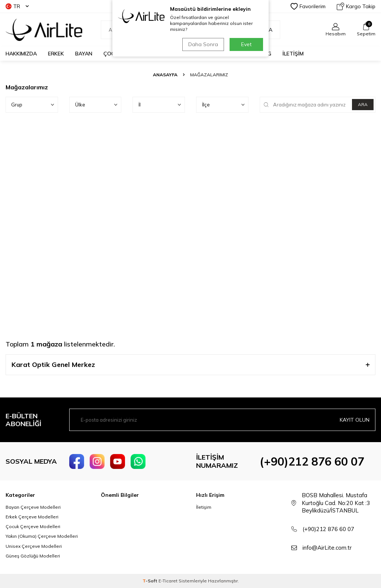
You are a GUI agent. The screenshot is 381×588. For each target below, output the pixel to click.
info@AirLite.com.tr (327, 548)
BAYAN (84, 54)
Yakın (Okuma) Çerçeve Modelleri (42, 536)
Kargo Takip (356, 6)
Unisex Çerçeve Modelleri (34, 546)
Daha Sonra (203, 44)
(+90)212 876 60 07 (312, 461)
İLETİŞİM (293, 54)
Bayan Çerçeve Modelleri (33, 507)
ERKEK (56, 54)
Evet (246, 44)
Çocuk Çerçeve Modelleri (33, 526)
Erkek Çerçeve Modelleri (32, 517)
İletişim (204, 507)
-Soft (151, 581)
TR (17, 6)
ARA (363, 104)
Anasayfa (165, 75)
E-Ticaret (168, 581)
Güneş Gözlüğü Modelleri (33, 556)
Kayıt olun (355, 420)
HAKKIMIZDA (21, 54)
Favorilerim (308, 6)
